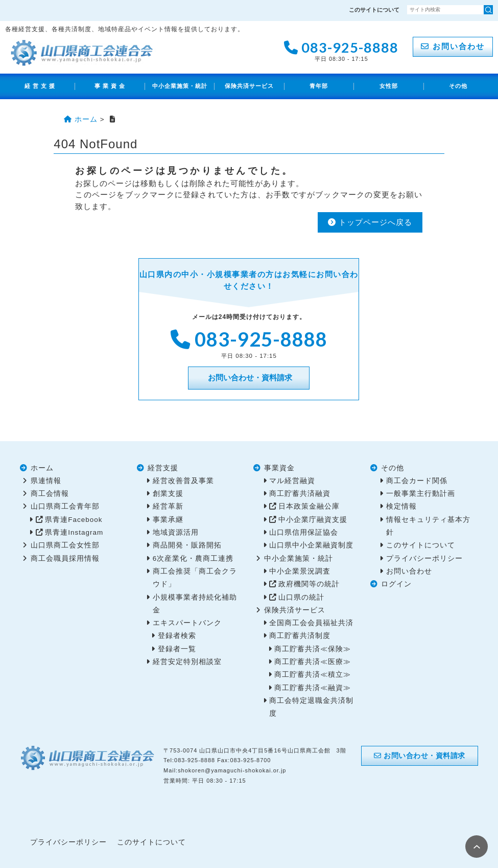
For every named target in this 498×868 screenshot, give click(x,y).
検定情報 (401, 506)
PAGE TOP (477, 847)
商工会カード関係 (417, 481)
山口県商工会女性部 (65, 545)
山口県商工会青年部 (65, 506)
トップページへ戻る (370, 222)
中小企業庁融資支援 (313, 520)
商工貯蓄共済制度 (300, 636)
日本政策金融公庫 (309, 506)
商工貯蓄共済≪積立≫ (313, 675)
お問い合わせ (453, 46)
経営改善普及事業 (183, 481)
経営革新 (168, 506)
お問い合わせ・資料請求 (249, 378)
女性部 (389, 86)
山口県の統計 (301, 597)
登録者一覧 (177, 649)
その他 (458, 86)
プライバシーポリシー (424, 558)
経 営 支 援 (40, 86)
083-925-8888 (341, 50)
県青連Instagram (74, 532)
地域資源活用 (176, 532)
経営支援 (163, 468)
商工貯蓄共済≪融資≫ (313, 688)
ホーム (42, 468)
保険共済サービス (249, 86)
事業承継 (168, 520)
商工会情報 (50, 494)
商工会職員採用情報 (65, 558)
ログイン (396, 584)
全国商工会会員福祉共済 (311, 623)
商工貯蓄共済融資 (300, 494)
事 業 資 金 (110, 86)
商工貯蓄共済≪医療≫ (313, 662)
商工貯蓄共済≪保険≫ (313, 649)
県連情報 (46, 481)
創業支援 (168, 494)
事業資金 (279, 468)
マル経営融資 (292, 481)
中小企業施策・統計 (180, 86)
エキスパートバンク (187, 623)
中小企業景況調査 (300, 571)
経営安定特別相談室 (187, 662)
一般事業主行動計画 (421, 494)
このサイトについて (374, 10)
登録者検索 (177, 636)
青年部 (319, 86)
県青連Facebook (74, 520)
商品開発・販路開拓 (187, 545)
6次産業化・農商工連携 (193, 558)
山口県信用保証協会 (304, 532)
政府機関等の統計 (309, 584)
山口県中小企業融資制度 (311, 545)
